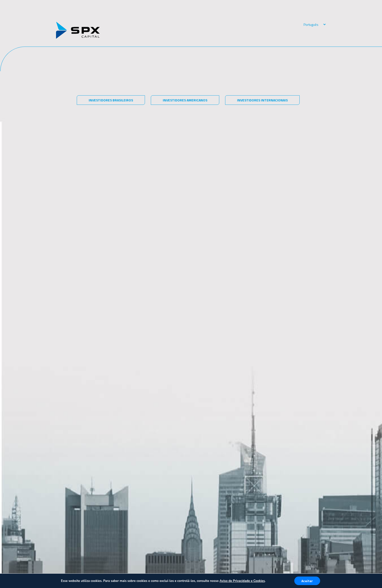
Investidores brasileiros (111, 100)
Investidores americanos (185, 100)
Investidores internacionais (262, 100)
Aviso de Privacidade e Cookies (242, 581)
